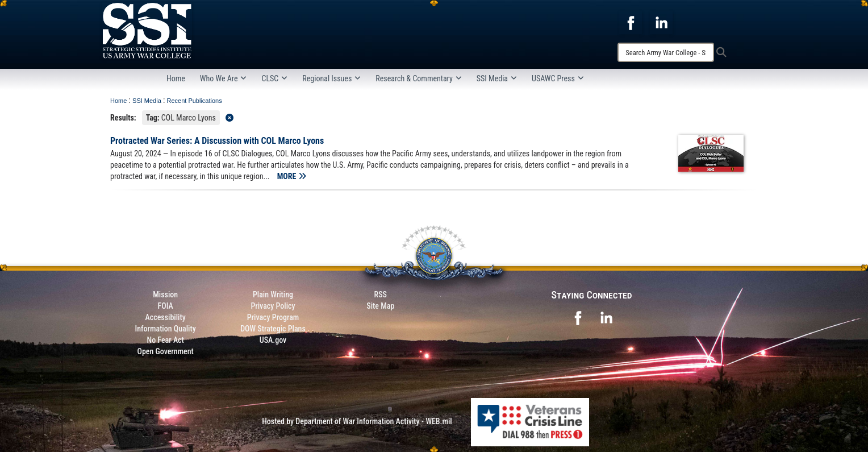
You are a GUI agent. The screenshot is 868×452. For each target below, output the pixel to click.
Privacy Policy (273, 306)
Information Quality (166, 329)
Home (176, 78)
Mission (165, 295)
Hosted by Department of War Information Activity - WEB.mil (357, 421)
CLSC (274, 78)
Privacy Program (273, 317)
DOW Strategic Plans (273, 329)
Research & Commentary (419, 78)
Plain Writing (273, 295)
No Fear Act (166, 340)
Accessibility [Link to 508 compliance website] (166, 317)
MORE (292, 176)
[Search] (666, 52)
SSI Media (497, 78)
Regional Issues (331, 78)
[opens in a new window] (631, 22)
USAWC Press (558, 78)
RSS (381, 295)
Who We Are (224, 78)
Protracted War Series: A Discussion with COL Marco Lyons (217, 141)
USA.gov (273, 340)
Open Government (165, 351)
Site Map (380, 306)
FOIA (166, 306)
